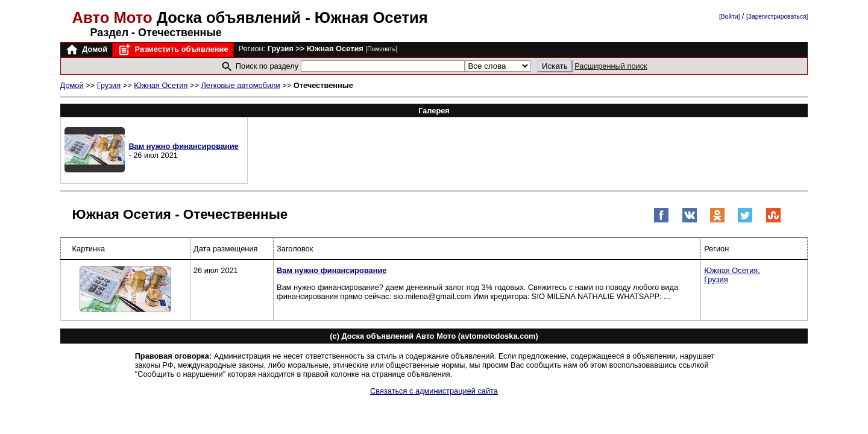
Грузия (109, 85)
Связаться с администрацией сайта (434, 391)
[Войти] (729, 17)
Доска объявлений (189, 17)
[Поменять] (381, 49)
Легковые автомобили (240, 85)
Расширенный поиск (611, 66)
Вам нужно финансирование (183, 146)
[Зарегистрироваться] (777, 17)
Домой (86, 50)
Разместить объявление (173, 50)
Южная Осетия (161, 85)
